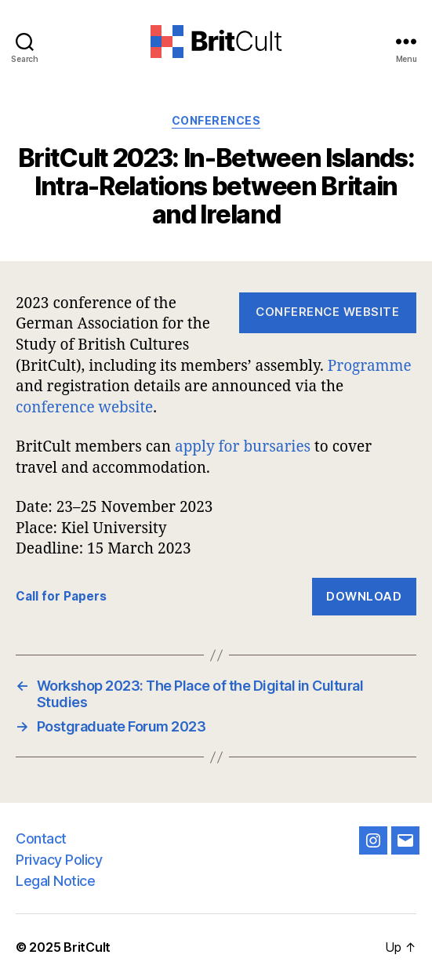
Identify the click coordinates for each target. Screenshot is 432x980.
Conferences (216, 120)
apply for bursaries (243, 446)
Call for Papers (61, 596)
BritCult (87, 947)
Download (364, 596)
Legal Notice (55, 881)
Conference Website (327, 312)
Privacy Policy (59, 860)
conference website (84, 407)
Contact (41, 838)
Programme (370, 365)
